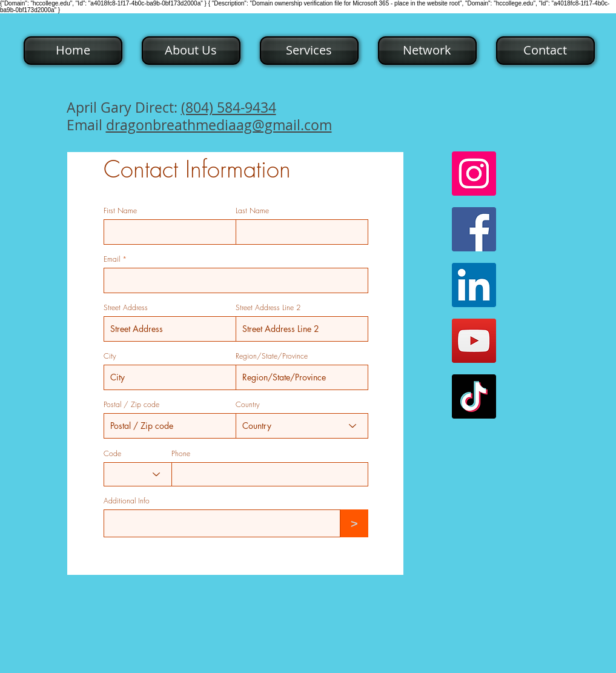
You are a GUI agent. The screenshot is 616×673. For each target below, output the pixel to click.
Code (112, 454)
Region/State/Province (272, 356)
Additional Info (127, 501)
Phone (181, 454)
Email (112, 259)
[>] (354, 523)
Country (248, 405)
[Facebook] (474, 229)
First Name (120, 211)
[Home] (73, 51)
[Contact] (545, 51)
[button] (190, 51)
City (110, 356)
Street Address (126, 308)
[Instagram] (474, 174)
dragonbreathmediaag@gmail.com (219, 125)
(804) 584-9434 (229, 108)
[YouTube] (474, 341)
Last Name (252, 211)
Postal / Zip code (131, 405)
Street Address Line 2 (268, 308)
